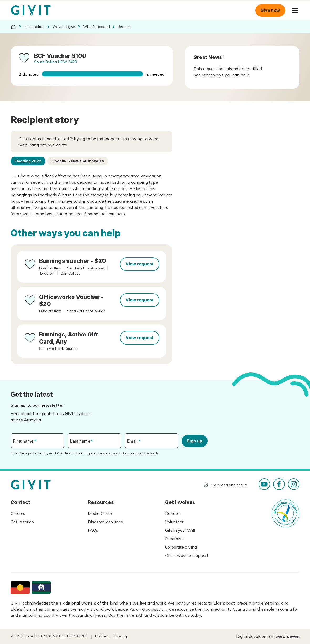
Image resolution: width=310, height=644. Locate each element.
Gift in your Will (180, 530)
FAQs (93, 530)
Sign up (195, 441)
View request (140, 264)
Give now (270, 10)
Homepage (31, 11)
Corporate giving (181, 547)
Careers (18, 513)
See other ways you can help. (222, 75)
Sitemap (121, 636)
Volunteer (174, 522)
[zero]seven (287, 636)
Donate (172, 513)
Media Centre (101, 513)
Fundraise (174, 539)
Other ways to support (187, 555)
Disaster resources (105, 522)
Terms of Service (136, 453)
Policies (102, 636)
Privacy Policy (104, 453)
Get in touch (22, 522)
